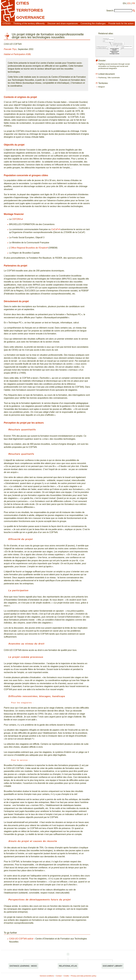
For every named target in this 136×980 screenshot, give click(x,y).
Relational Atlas (68, 966)
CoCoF (55, 229)
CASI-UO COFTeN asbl (20, 939)
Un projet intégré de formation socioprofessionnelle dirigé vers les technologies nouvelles (114, 51)
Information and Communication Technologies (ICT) (109, 40)
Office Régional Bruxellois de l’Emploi (28, 248)
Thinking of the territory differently (29, 24)
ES (129, 3)
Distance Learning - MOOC (23, 966)
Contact (59, 976)
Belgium (102, 87)
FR (134, 3)
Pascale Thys (10, 49)
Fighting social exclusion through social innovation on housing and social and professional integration (114, 66)
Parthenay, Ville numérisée (109, 78)
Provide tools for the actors (121, 24)
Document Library (113, 966)
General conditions (47, 976)
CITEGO (6, 24)
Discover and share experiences (63, 24)
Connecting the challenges (93, 24)
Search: (110, 11)
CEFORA (17, 219)
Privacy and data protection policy (83, 976)
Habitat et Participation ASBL (18, 54)
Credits (66, 976)
